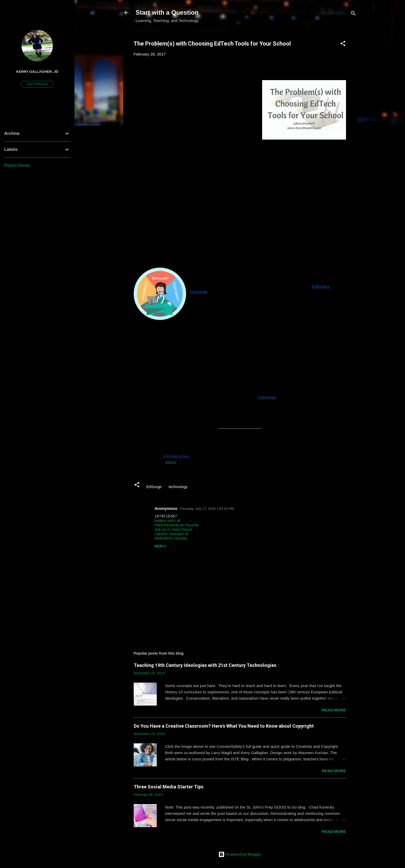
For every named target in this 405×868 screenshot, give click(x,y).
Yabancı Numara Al (171, 534)
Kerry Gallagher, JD (37, 72)
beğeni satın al (168, 520)
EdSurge (171, 462)
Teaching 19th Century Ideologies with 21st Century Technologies (205, 665)
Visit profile (37, 84)
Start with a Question (167, 12)
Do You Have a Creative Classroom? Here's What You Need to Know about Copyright (224, 726)
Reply (161, 546)
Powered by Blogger (240, 854)
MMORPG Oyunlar (171, 538)
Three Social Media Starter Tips (169, 787)
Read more (334, 710)
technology (178, 487)
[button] (343, 44)
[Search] (353, 14)
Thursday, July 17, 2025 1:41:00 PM (207, 509)
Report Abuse (17, 165)
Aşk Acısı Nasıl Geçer (174, 529)
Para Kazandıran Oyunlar (177, 525)
